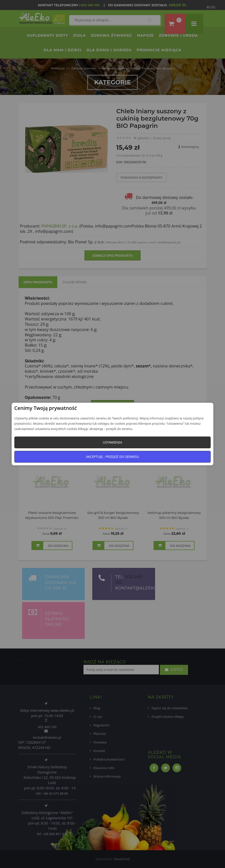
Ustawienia (112, 442)
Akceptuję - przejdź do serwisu (113, 457)
